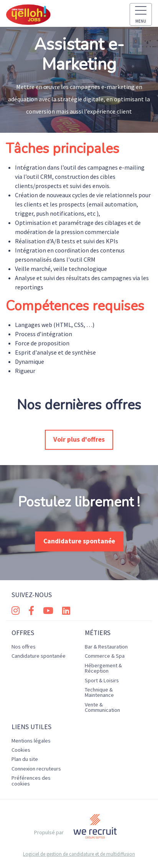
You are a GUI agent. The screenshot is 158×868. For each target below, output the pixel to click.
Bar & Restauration (106, 647)
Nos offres (24, 647)
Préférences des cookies (31, 781)
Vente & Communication (102, 707)
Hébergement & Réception (103, 668)
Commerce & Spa (105, 656)
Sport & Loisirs (102, 680)
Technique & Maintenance (99, 692)
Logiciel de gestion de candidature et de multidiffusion (79, 854)
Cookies (21, 750)
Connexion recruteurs (36, 769)
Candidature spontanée (79, 541)
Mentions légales (31, 741)
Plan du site (25, 759)
